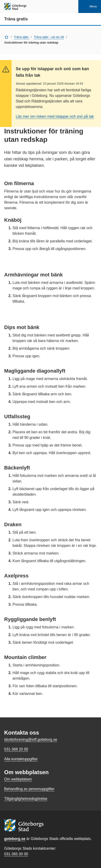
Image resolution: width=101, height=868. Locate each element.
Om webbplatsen (18, 779)
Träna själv (22, 37)
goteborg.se (15, 839)
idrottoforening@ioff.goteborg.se (31, 740)
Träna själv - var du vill (49, 37)
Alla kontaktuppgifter (21, 759)
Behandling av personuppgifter (29, 789)
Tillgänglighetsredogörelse (26, 799)
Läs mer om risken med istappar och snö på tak (55, 116)
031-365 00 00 (16, 854)
